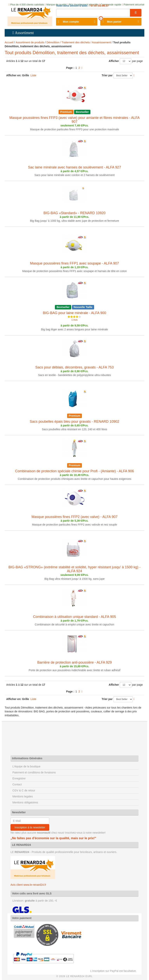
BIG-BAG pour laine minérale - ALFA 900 (74, 313)
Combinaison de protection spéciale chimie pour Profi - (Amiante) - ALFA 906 (74, 471)
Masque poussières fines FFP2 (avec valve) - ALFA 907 (74, 517)
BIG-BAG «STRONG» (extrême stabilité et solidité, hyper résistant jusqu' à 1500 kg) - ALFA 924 (75, 569)
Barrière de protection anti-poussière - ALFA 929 (74, 662)
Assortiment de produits (30, 42)
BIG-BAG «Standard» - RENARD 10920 (74, 213)
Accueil (9, 42)
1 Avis (74, 320)
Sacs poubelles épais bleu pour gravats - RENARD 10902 (74, 422)
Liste (33, 75)
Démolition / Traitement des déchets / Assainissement (79, 42)
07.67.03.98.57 (99, 6)
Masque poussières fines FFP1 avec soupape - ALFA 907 (74, 263)
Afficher (114, 61)
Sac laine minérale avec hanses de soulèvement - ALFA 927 (74, 167)
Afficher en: (14, 75)
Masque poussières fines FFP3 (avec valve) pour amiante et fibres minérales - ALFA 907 (74, 120)
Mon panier (114, 22)
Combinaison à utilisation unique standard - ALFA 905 (74, 617)
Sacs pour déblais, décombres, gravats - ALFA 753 (74, 367)
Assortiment (24, 33)
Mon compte (71, 22)
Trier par (107, 75)
